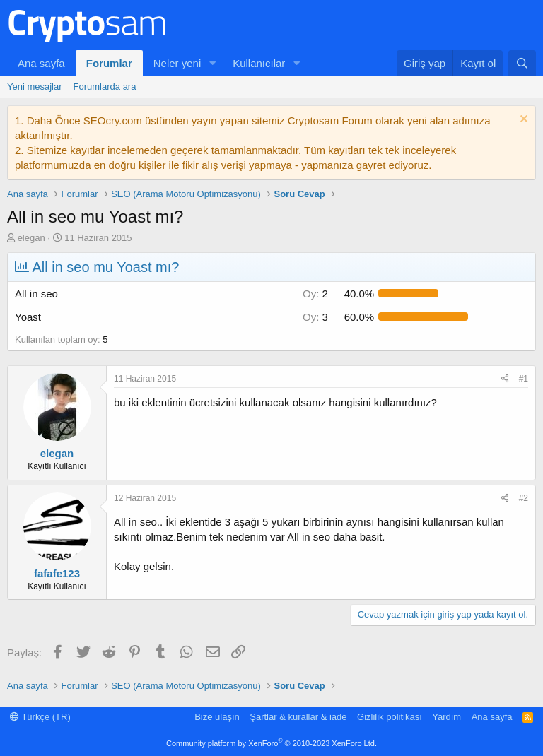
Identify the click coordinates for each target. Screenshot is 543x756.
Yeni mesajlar (35, 87)
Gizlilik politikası (390, 717)
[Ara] (522, 63)
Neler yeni (177, 63)
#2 (524, 498)
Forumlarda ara (105, 87)
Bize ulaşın (217, 717)
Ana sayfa (41, 63)
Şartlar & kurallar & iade (298, 717)
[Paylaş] (505, 379)
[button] (212, 63)
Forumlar (109, 63)
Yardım (446, 717)
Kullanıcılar (259, 63)
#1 (524, 379)
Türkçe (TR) (40, 717)
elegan (31, 238)
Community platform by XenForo (271, 743)
